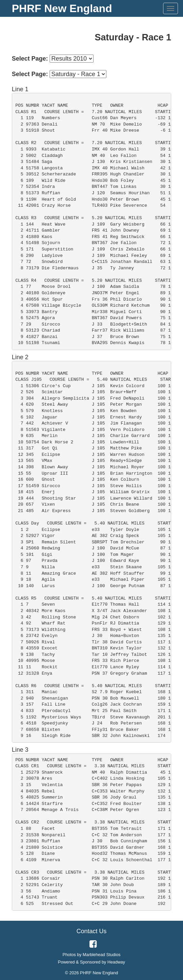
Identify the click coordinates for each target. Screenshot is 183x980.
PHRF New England (62, 8)
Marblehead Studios (102, 955)
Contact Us (91, 931)
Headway (116, 962)
